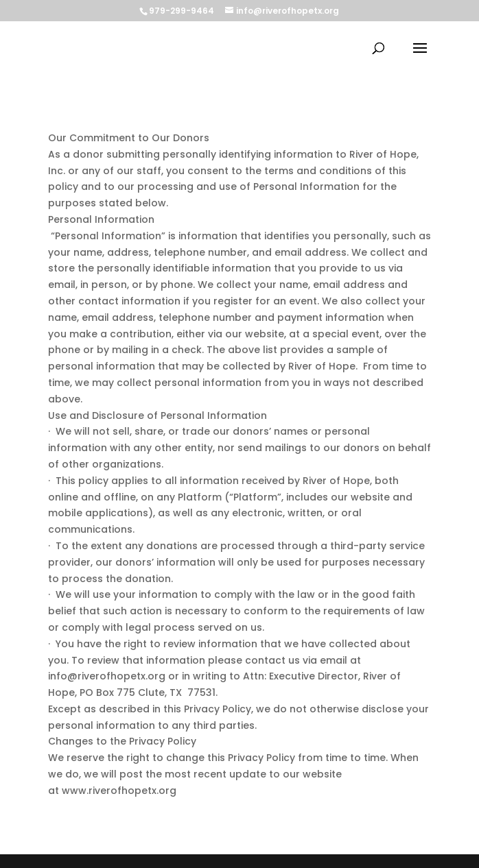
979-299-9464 (182, 11)
